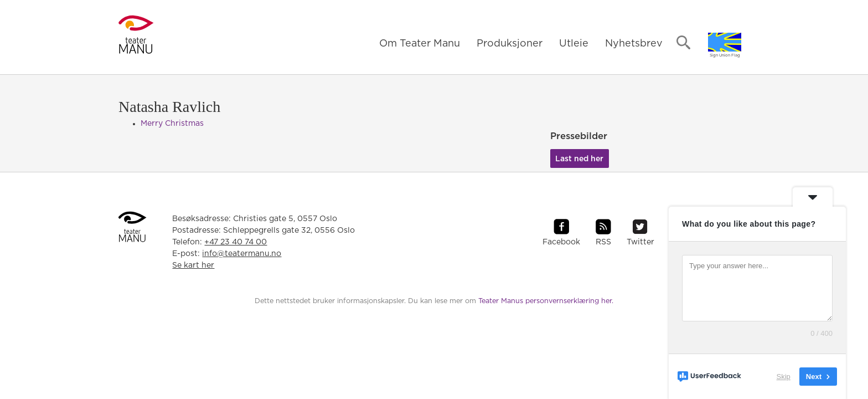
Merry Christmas (172, 124)
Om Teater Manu (420, 44)
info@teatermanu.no (242, 254)
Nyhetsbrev (634, 44)
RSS (603, 242)
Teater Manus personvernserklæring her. (546, 301)
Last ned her (579, 159)
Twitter (640, 242)
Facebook (561, 242)
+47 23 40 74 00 (236, 242)
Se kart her (193, 265)
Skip (784, 377)
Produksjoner (510, 44)
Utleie (574, 44)
